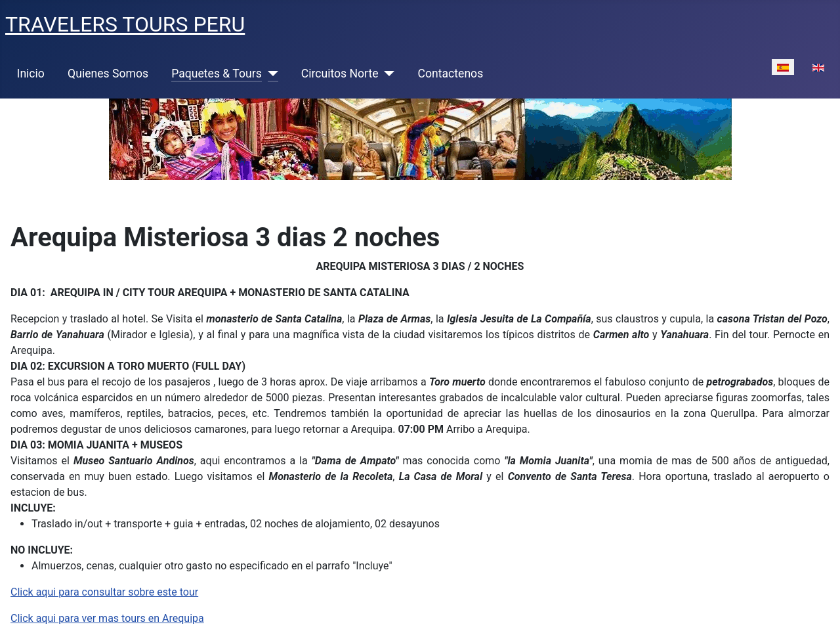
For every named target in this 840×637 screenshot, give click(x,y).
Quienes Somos (108, 74)
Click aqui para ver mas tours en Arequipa (107, 618)
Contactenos (451, 74)
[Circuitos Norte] (387, 74)
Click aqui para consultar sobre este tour (104, 592)
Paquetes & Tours (217, 74)
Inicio (31, 74)
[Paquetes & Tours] (270, 74)
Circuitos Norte (340, 74)
